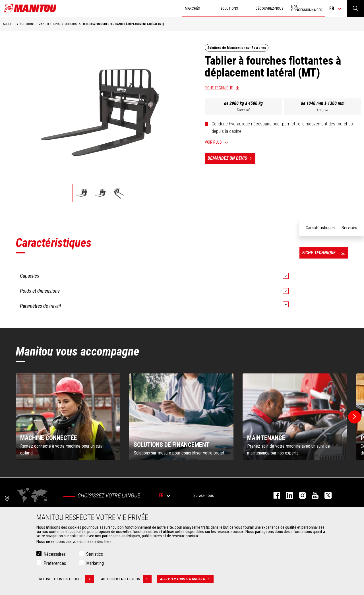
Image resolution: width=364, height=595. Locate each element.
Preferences (55, 563)
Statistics (95, 554)
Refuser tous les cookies (67, 579)
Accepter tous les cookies (187, 579)
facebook (274, 495)
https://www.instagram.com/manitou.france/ (300, 495)
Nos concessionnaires (307, 8)
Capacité (243, 110)
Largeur (323, 110)
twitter (325, 495)
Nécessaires (55, 554)
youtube (312, 495)
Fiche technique (219, 88)
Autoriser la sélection (126, 579)
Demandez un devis (231, 158)
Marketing (95, 563)
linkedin (287, 495)
